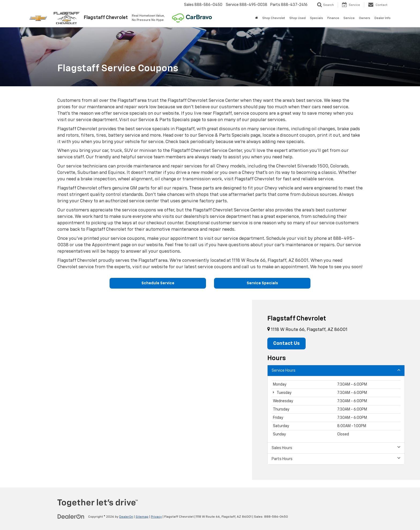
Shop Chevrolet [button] (274, 18)
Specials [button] (316, 18)
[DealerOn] (71, 517)
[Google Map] (126, 390)
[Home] (257, 18)
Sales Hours (336, 448)
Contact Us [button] (286, 344)
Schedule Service (158, 283)
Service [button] (349, 18)
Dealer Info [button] (382, 18)
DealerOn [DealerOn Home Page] (126, 517)
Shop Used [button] (297, 18)
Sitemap (142, 517)
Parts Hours (336, 459)
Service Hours (336, 370)
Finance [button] (333, 18)
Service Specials (262, 283)
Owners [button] (365, 18)
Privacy (156, 517)
